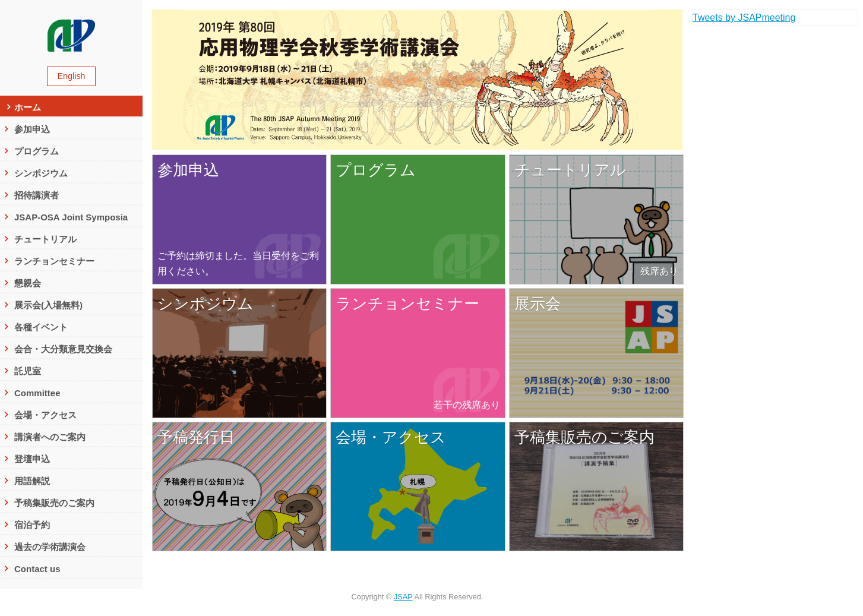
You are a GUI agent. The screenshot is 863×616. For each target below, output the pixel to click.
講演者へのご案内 (50, 437)
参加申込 (32, 129)
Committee (37, 393)
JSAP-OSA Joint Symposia (75, 217)
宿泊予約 (32, 525)
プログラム (37, 151)
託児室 (28, 371)
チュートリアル (45, 239)
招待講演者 (37, 195)
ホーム (28, 107)
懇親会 (28, 283)
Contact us (37, 569)
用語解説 (32, 481)
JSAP (403, 597)
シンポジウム (41, 173)
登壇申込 (32, 459)
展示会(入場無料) (48, 305)
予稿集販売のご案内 (54, 503)
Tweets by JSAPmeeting (744, 18)
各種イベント (41, 327)
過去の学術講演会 (50, 547)
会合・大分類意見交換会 (63, 349)
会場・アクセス (45, 415)
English (71, 76)
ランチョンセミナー (54, 261)
